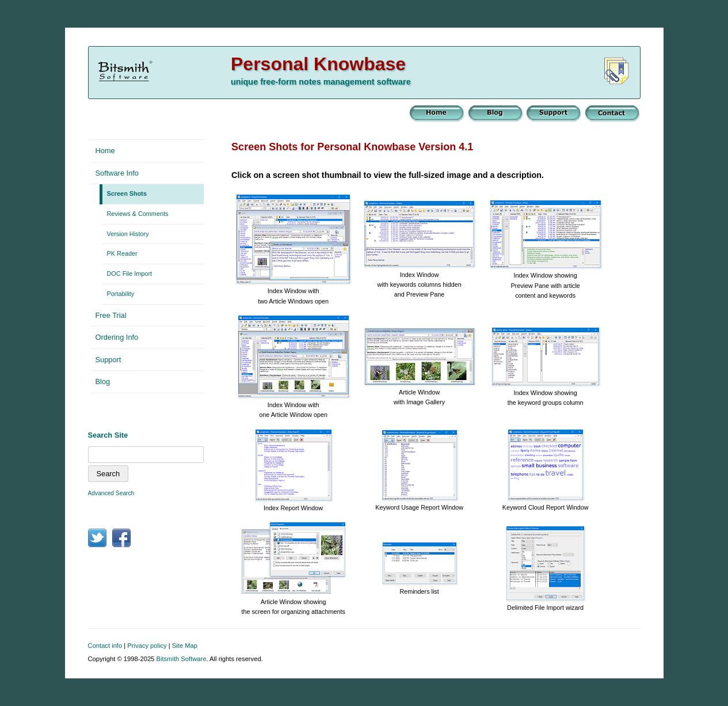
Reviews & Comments (138, 214)
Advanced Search (111, 493)
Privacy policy (147, 646)
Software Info (117, 173)
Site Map (185, 646)
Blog (103, 382)
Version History (128, 234)
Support (108, 360)
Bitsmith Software (181, 659)
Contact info (105, 646)
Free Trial (111, 315)
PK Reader (122, 253)
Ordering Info (117, 337)
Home (105, 151)
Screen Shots (127, 193)
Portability (121, 294)
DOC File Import (130, 274)
